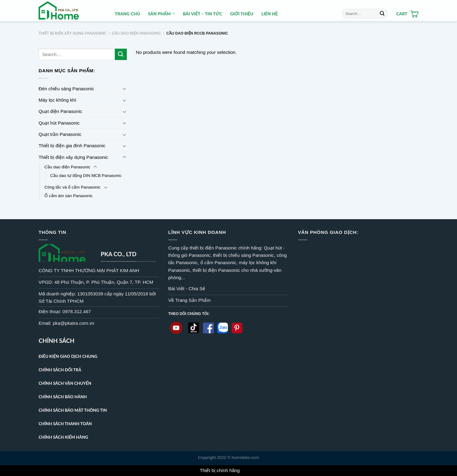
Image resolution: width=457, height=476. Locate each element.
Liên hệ (270, 14)
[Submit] (382, 13)
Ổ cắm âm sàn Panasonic (68, 196)
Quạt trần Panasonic (60, 134)
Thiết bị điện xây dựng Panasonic (73, 33)
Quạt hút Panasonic (59, 123)
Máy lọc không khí (57, 100)
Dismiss (249, 470)
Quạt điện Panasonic (60, 111)
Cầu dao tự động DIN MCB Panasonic (86, 176)
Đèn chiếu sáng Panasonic (66, 89)
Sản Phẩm (161, 14)
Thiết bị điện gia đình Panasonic (72, 146)
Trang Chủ (127, 14)
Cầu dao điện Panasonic (136, 33)
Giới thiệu (242, 14)
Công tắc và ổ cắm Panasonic (72, 187)
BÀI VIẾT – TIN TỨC (202, 14)
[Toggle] (125, 89)
